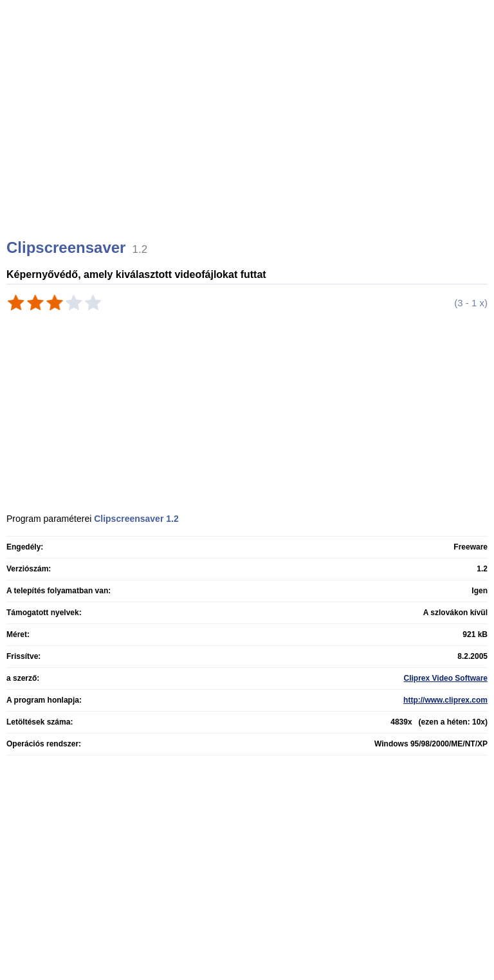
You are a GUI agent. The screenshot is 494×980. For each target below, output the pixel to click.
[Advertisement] (249, 135)
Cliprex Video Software (446, 678)
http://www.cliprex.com (445, 700)
